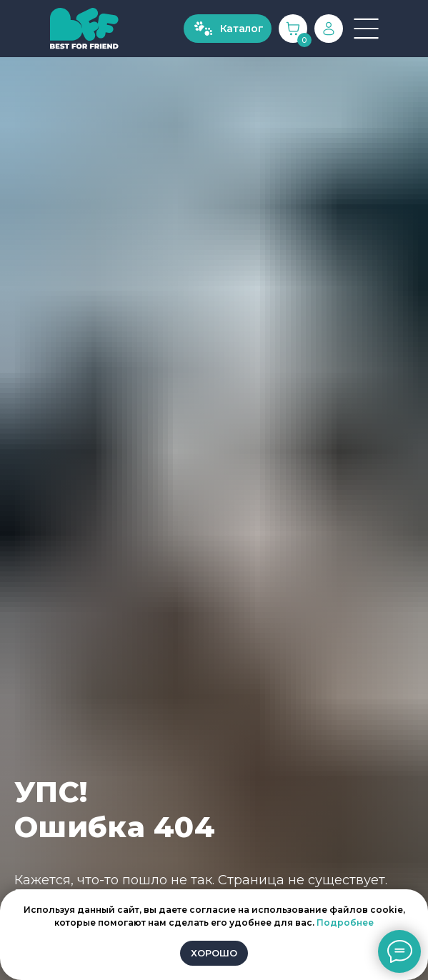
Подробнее (345, 922)
